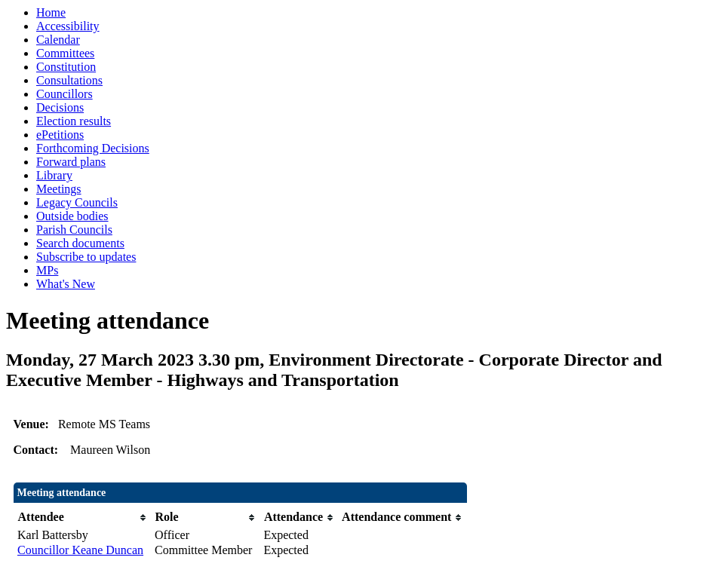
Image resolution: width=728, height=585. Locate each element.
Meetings (59, 189)
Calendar (58, 40)
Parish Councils (74, 230)
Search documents (80, 243)
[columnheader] (82, 518)
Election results (74, 121)
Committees (65, 53)
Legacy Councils (77, 202)
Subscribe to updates (86, 257)
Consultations (69, 80)
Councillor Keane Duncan (80, 550)
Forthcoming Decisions (93, 148)
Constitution (66, 67)
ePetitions (60, 135)
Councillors (65, 94)
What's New (66, 284)
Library (54, 175)
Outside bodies (72, 216)
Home (51, 12)
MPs (47, 270)
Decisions (60, 107)
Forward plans (71, 162)
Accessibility (68, 26)
